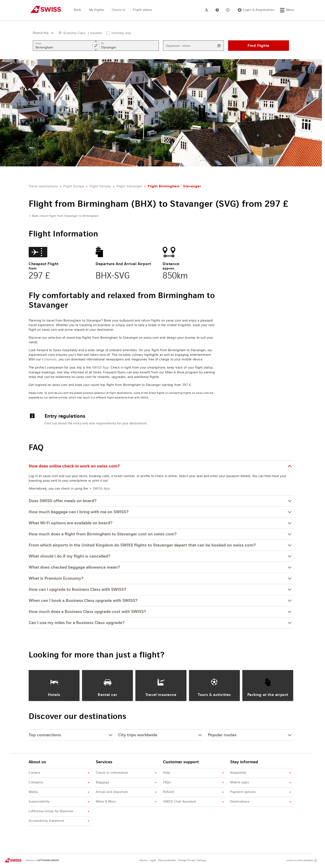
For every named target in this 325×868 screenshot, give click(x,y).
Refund (194, 792)
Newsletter (261, 773)
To (102, 44)
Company (60, 783)
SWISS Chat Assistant (194, 802)
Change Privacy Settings (192, 860)
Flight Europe (74, 186)
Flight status (142, 10)
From (39, 44)
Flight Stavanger (129, 186)
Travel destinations (43, 186)
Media (60, 792)
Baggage (127, 783)
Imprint (143, 860)
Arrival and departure (127, 792)
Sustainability (60, 802)
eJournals (49, 360)
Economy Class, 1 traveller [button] (83, 33)
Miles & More (127, 802)
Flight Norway (100, 186)
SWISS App (100, 368)
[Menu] (287, 10)
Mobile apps (261, 783)
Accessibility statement (60, 821)
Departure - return (178, 46)
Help (194, 773)
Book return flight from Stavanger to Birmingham (65, 216)
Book (78, 10)
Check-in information (127, 773)
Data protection (167, 860)
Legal (153, 860)
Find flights (259, 45)
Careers (60, 773)
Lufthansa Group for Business (60, 811)
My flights (97, 10)
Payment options (261, 792)
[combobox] (42, 33)
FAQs (194, 783)
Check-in (119, 10)
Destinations (261, 802)
